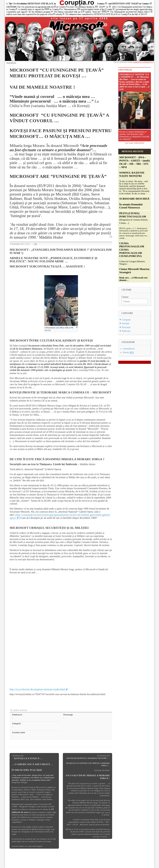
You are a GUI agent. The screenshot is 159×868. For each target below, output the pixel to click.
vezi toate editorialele (135, 143)
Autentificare (11, 63)
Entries (128, 352)
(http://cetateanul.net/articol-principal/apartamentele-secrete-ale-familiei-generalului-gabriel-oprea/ (60, 516)
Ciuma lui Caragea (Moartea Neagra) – (134, 247)
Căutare (125, 297)
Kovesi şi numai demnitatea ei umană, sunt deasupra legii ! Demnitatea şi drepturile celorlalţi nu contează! (134, 135)
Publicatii (126, 331)
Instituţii (126, 323)
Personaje (126, 327)
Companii (126, 320)
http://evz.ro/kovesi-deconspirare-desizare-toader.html (37, 689)
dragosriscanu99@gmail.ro (143, 62)
